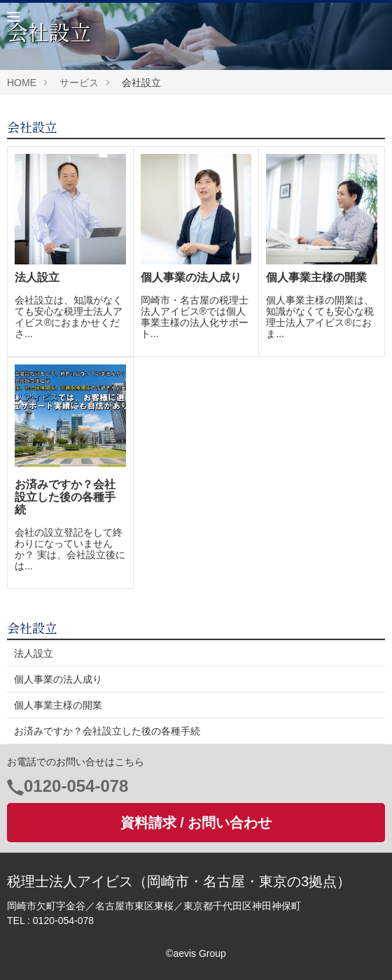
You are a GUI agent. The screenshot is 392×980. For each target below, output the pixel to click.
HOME (22, 83)
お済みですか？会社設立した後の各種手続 (107, 731)
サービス (79, 83)
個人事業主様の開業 (58, 705)
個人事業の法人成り (58, 679)
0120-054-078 (76, 786)
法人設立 (34, 653)
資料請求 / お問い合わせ (196, 823)
